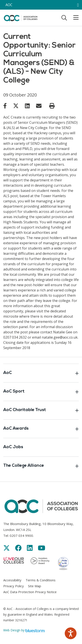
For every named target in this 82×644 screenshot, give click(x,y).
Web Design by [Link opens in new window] (24, 630)
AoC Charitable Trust (41, 410)
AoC (41, 373)
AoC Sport (41, 392)
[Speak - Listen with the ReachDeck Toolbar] (71, 633)
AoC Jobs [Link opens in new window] (13, 447)
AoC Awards (41, 429)
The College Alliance (41, 466)
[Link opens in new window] (5, 106)
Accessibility (12, 580)
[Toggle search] (64, 18)
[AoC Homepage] (21, 17)
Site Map (35, 586)
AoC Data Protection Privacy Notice (30, 592)
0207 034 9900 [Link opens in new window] (21, 536)
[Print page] (52, 106)
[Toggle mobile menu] (73, 18)
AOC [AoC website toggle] (9, 5)
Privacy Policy (14, 586)
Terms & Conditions (41, 580)
